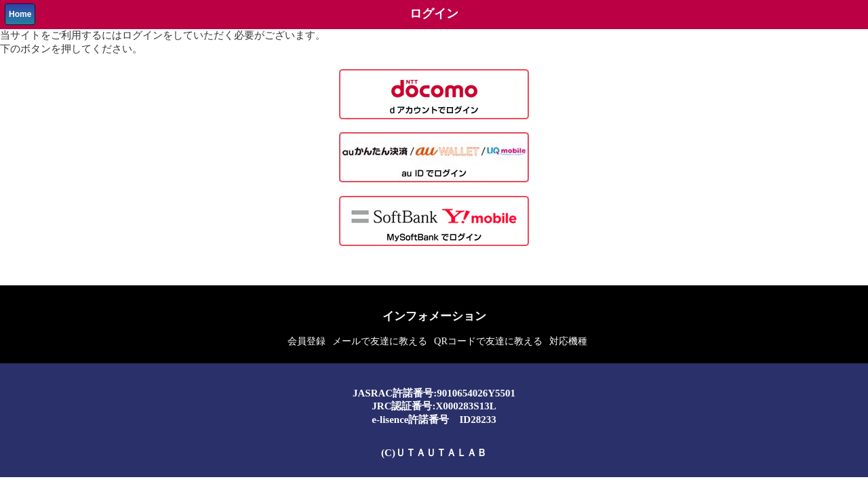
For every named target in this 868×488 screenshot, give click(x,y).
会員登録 (307, 341)
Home (20, 14)
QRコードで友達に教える (488, 341)
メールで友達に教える (380, 341)
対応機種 (568, 341)
